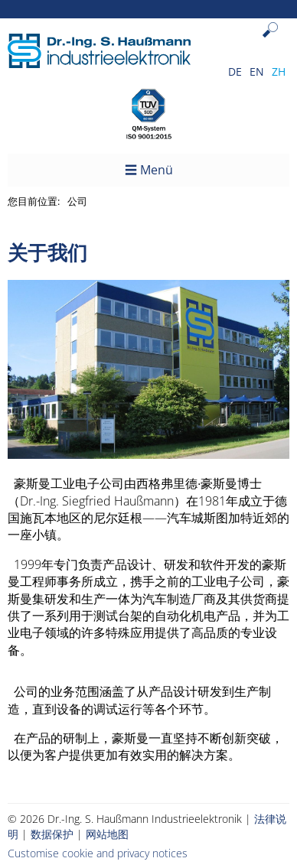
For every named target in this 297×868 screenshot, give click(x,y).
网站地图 (107, 834)
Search (274, 42)
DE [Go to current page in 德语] (235, 72)
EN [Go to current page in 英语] (257, 72)
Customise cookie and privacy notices (98, 853)
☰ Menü (149, 170)
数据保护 (52, 834)
